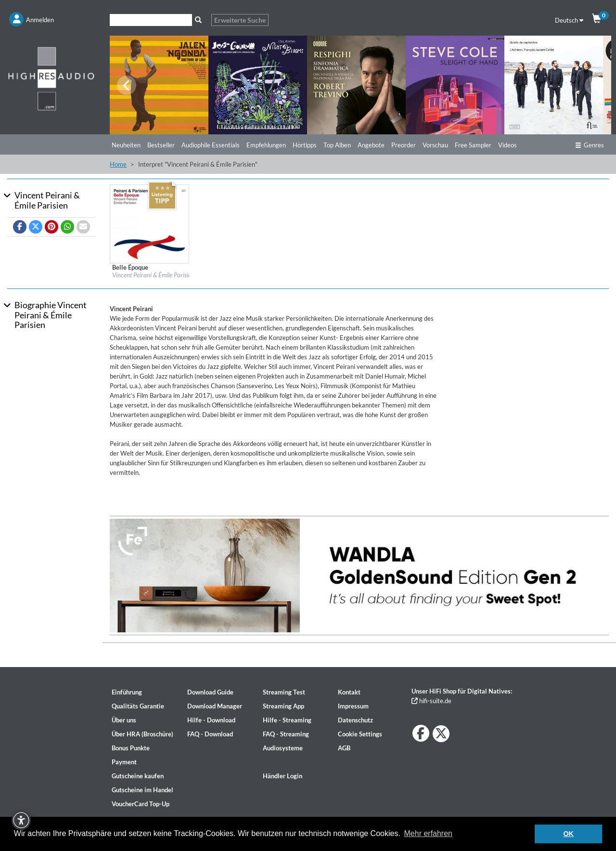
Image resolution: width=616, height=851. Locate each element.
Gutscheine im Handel (142, 790)
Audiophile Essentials (211, 145)
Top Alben (337, 145)
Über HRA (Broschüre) (142, 734)
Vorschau (435, 145)
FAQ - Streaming (286, 734)
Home (118, 164)
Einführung (127, 692)
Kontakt (349, 692)
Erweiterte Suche (240, 20)
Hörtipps (305, 145)
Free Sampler (473, 145)
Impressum (353, 706)
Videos (507, 145)
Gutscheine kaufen (138, 776)
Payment (124, 762)
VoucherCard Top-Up (141, 804)
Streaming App (283, 706)
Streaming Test (284, 692)
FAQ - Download (210, 734)
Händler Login (282, 776)
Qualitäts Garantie (138, 706)
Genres (590, 145)
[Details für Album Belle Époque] (149, 223)
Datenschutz (355, 720)
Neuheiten (126, 145)
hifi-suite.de (431, 701)
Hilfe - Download (211, 720)
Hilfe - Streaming (287, 720)
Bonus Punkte (131, 748)
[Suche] (151, 20)
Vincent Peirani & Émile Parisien (153, 275)
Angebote (371, 145)
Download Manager (215, 706)
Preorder (404, 145)
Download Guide (210, 692)
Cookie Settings (360, 734)
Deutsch (569, 20)
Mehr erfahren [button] (429, 833)
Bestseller (161, 145)
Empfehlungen (266, 145)
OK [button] (568, 834)
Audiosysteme (283, 748)
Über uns (124, 720)
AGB (344, 748)
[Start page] (51, 78)
